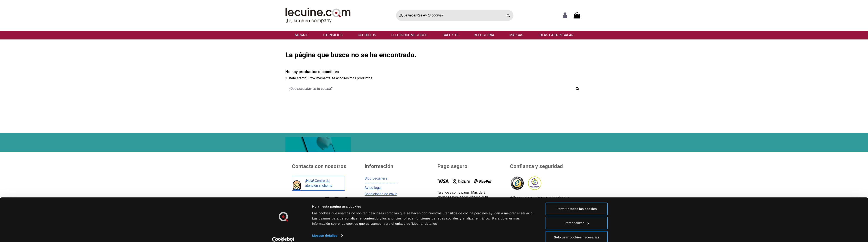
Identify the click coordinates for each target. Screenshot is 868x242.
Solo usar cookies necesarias (577, 230)
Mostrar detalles (325, 229)
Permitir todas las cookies (577, 202)
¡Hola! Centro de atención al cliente (319, 184)
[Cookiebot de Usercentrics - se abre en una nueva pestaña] (283, 234)
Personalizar (577, 216)
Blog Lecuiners (376, 179)
